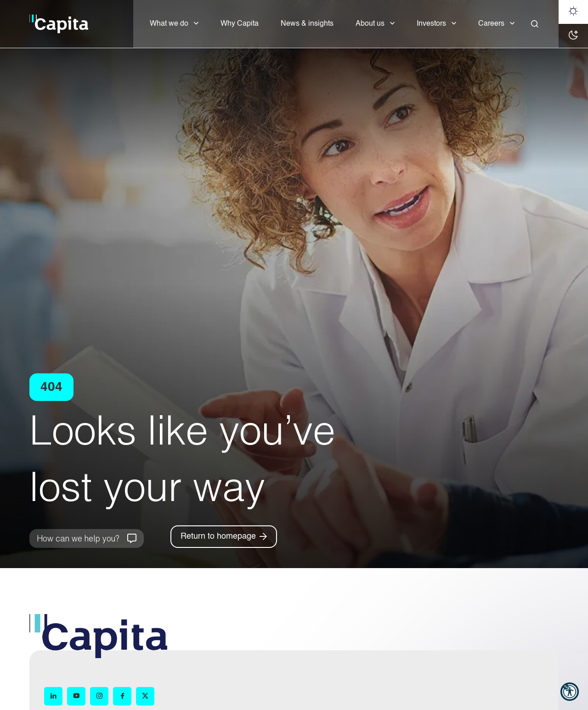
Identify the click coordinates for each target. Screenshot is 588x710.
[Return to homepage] (224, 537)
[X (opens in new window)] (145, 696)
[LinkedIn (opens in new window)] (53, 696)
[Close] (535, 24)
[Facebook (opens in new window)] (122, 696)
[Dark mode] (573, 36)
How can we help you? (78, 538)
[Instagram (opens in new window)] (99, 696)
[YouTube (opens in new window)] (76, 696)
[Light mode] (573, 12)
